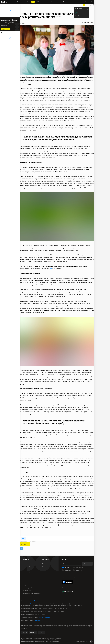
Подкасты (53, 2)
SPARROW (33, 632)
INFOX (41, 632)
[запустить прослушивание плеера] (87, 6)
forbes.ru (35, 601)
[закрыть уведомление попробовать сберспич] (87, 11)
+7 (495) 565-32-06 (39, 621)
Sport (73, 2)
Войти (87, 2)
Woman (68, 2)
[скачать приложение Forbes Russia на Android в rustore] (68, 582)
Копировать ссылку (88, 24)
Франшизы (46, 2)
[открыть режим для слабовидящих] (84, 6)
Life (63, 2)
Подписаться (25, 546)
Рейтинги (39, 2)
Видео (59, 2)
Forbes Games (29, 2)
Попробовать (78, 17)
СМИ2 (25, 632)
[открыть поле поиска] (92, 2)
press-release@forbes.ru (44, 618)
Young (78, 2)
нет (51, 270)
